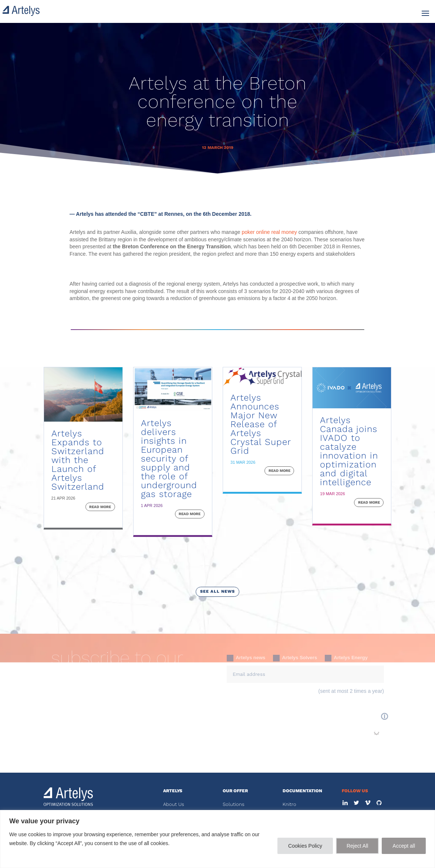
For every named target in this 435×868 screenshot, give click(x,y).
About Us (174, 804)
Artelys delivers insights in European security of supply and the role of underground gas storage (169, 459)
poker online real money (269, 232)
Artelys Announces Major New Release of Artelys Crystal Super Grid (261, 424)
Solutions (234, 804)
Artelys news (246, 658)
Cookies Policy (305, 846)
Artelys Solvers (295, 658)
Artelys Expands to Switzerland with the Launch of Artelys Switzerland (78, 460)
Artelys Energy (346, 658)
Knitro (289, 804)
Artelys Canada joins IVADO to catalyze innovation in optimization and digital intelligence (349, 451)
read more (100, 507)
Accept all (404, 846)
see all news (217, 591)
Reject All (357, 846)
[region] (217, 839)
